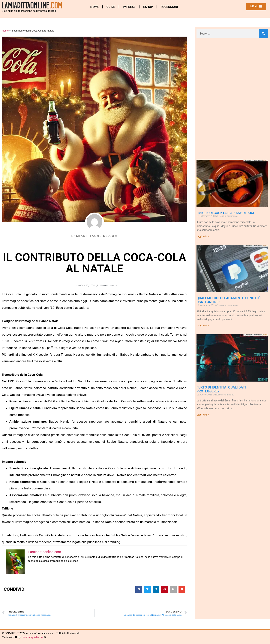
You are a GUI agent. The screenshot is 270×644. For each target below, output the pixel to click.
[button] (139, 589)
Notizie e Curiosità (107, 285)
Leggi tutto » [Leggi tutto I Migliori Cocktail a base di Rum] (203, 236)
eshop (148, 7)
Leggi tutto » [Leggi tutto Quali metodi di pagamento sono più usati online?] (203, 326)
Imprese (129, 7)
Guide (111, 7)
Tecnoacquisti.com (32, 637)
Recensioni (169, 7)
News (94, 7)
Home (5, 31)
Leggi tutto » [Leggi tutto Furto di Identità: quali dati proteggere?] (203, 415)
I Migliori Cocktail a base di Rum (225, 213)
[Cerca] (263, 34)
